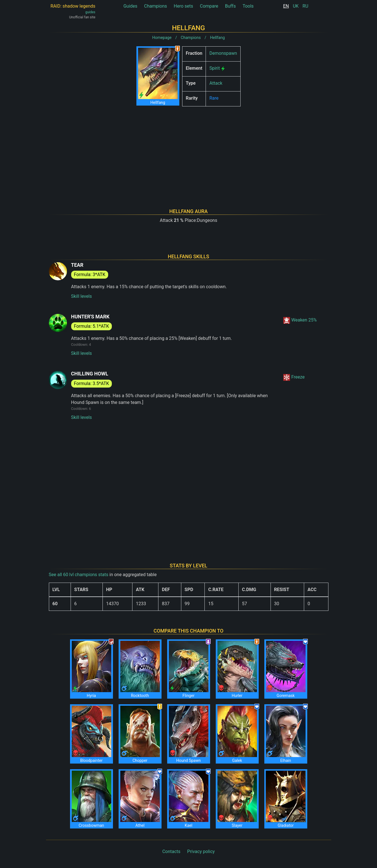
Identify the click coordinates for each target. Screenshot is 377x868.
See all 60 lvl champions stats (79, 575)
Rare (214, 98)
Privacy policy (201, 851)
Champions (155, 6)
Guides (130, 6)
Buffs (230, 6)
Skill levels (82, 296)
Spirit (214, 68)
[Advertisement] (189, 150)
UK (296, 6)
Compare (209, 6)
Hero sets (183, 6)
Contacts (171, 851)
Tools (248, 6)
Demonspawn (223, 53)
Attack (216, 83)
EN (286, 6)
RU (305, 6)
